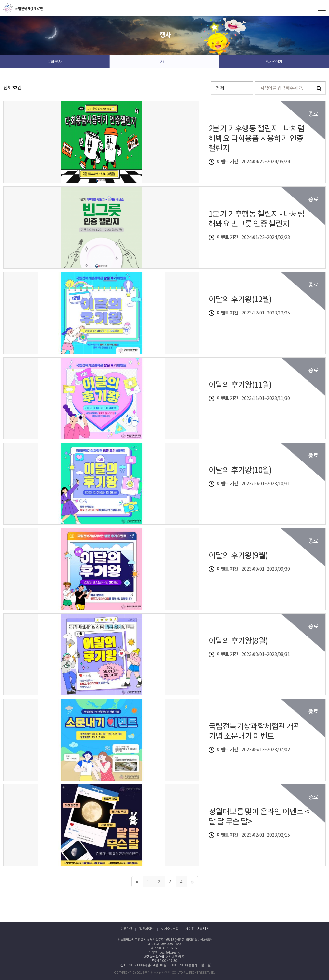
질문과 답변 (146, 929)
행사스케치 (274, 62)
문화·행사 (55, 62)
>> (192, 882)
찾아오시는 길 (170, 929)
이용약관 (126, 929)
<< (137, 882)
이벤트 (164, 62)
